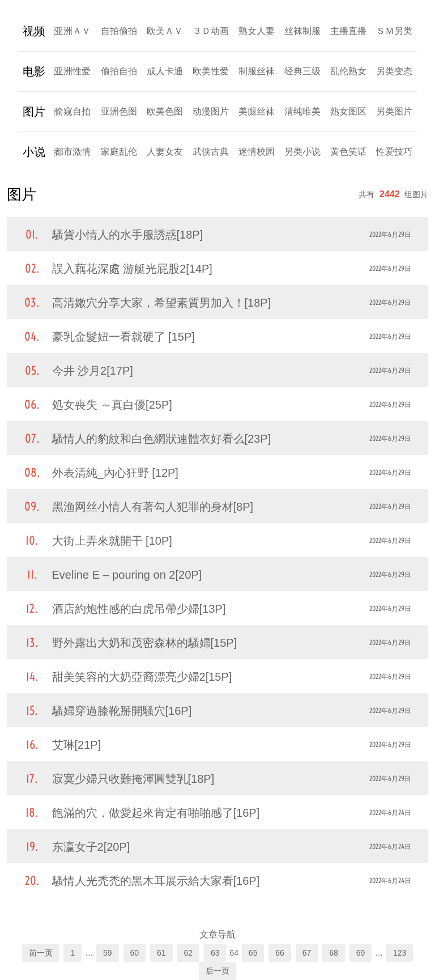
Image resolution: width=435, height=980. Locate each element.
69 (361, 953)
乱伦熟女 (348, 71)
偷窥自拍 (72, 111)
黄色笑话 (348, 152)
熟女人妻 (257, 31)
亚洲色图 (119, 111)
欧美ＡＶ (165, 31)
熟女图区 (348, 111)
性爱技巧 (394, 152)
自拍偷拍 (119, 31)
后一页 (217, 971)
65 (253, 953)
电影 (34, 71)
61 (161, 953)
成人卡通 (165, 71)
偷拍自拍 (119, 71)
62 (188, 953)
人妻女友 (165, 152)
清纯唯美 (302, 111)
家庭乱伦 (119, 152)
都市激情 (72, 152)
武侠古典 (211, 152)
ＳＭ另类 (394, 31)
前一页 (41, 953)
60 (135, 953)
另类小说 (302, 152)
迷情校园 (257, 152)
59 (108, 953)
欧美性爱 (211, 71)
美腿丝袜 (257, 111)
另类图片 (394, 111)
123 (400, 953)
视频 (34, 31)
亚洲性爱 (72, 71)
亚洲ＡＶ (72, 31)
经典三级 (302, 71)
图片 (34, 112)
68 (334, 953)
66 (280, 953)
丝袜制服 (302, 31)
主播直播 (348, 31)
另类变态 (394, 71)
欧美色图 (165, 111)
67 (307, 953)
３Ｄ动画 (211, 31)
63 (215, 953)
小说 (34, 152)
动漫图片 (211, 111)
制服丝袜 (257, 71)
